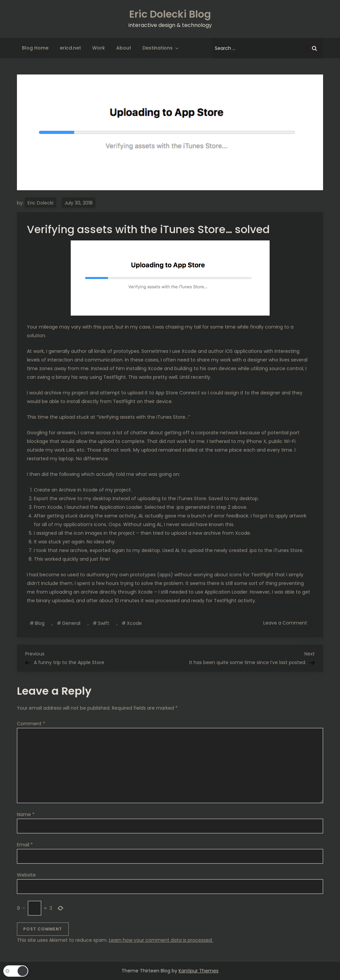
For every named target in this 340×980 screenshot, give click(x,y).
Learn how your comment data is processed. (161, 940)
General (71, 623)
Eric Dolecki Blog (170, 14)
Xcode (134, 623)
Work (99, 48)
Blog (40, 623)
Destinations (161, 48)
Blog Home (35, 48)
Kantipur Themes (199, 971)
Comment (31, 724)
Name (26, 814)
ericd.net (70, 48)
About (124, 48)
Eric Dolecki (41, 203)
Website (26, 875)
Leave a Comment (287, 623)
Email (25, 845)
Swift (104, 623)
